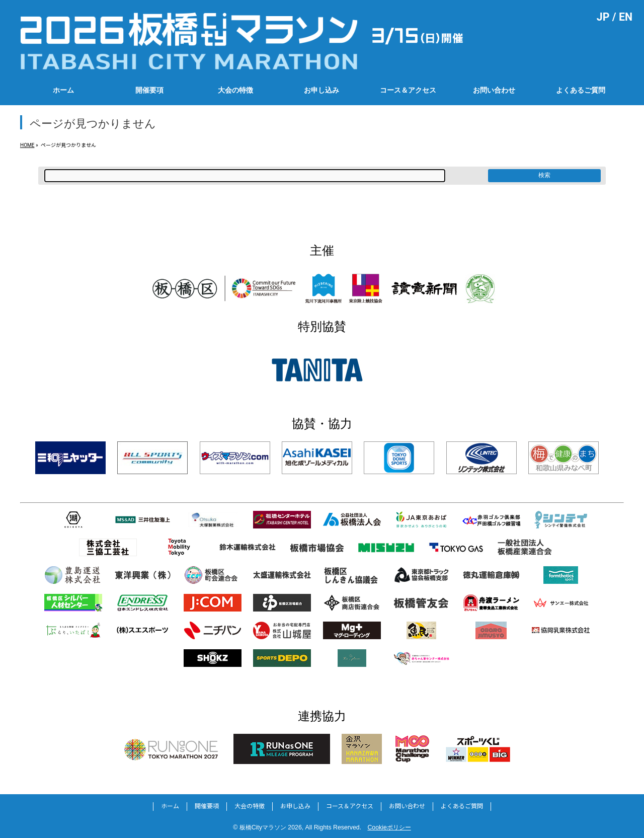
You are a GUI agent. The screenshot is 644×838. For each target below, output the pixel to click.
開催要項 (207, 806)
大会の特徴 (250, 806)
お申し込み (295, 806)
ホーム (170, 806)
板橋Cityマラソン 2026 (271, 827)
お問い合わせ (407, 806)
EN (626, 17)
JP (603, 17)
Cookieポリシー (389, 827)
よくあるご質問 (462, 806)
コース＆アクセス (350, 806)
